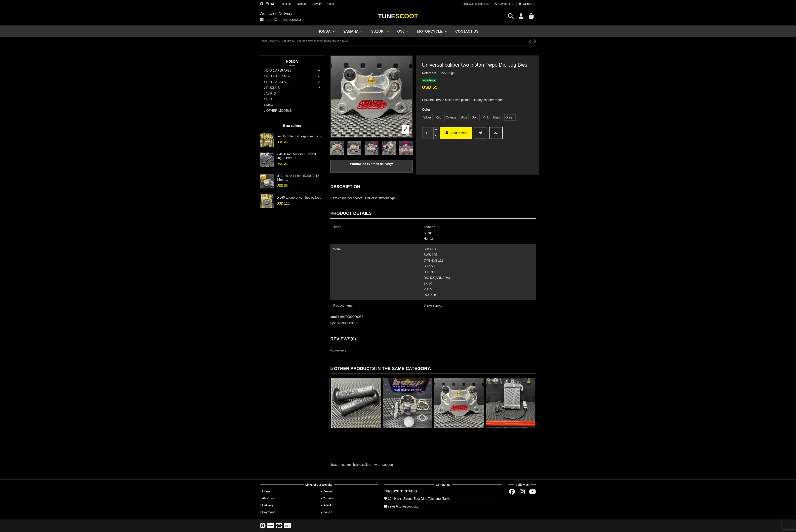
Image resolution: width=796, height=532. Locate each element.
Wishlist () (527, 4)
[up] (436, 130)
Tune (398, 16)
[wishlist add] (481, 133)
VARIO (271, 94)
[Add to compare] (496, 133)
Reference (429, 73)
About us (285, 4)
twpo (377, 465)
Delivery (317, 4)
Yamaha (329, 498)
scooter (346, 465)
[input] (428, 133)
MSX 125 (273, 105)
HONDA (292, 62)
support (388, 465)
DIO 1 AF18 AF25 (279, 70)
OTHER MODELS (279, 111)
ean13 (335, 317)
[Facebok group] (262, 4)
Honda (327, 512)
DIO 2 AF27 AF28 (279, 76)
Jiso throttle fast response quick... (300, 136)
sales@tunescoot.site (476, 4)
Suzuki (328, 505)
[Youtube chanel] (273, 4)
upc (333, 323)
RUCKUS (273, 88)
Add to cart (456, 133)
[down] (436, 136)
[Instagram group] (267, 4)
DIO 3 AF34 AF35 (279, 82)
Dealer (327, 491)
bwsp (335, 465)
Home (330, 4)
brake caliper (362, 465)
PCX (270, 99)
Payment (301, 4)
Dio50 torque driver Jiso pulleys (299, 198)
